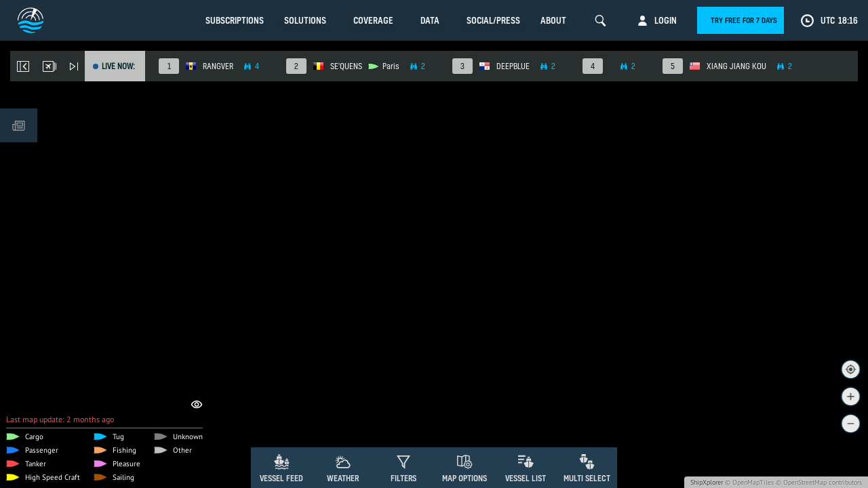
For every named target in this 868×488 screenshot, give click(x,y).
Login (666, 20)
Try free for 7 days (744, 20)
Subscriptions (235, 20)
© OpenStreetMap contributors (819, 482)
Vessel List (526, 478)
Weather (343, 478)
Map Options (465, 478)
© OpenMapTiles (749, 482)
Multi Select (587, 478)
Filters (403, 478)
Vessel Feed (281, 478)
